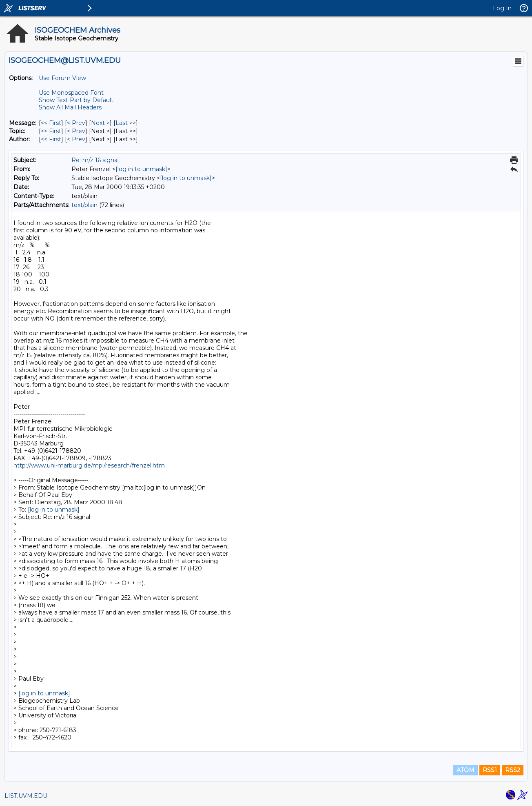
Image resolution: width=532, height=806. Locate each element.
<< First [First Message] (51, 123)
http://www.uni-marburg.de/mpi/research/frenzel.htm (89, 465)
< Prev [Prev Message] (76, 123)
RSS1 (490, 770)
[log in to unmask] (141, 169)
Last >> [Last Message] (126, 123)
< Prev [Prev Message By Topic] (76, 131)
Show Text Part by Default (76, 100)
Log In (502, 8)
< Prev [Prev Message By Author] (76, 139)
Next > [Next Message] (100, 123)
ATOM (465, 770)
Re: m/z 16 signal (95, 160)
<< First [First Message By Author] (51, 139)
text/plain (84, 205)
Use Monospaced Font (71, 93)
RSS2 (513, 770)
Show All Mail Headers (70, 107)
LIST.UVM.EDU (26, 796)
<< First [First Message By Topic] (51, 131)
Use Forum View (62, 78)
